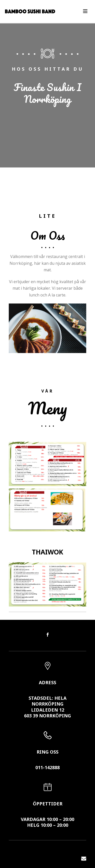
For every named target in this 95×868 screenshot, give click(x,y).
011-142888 (47, 767)
